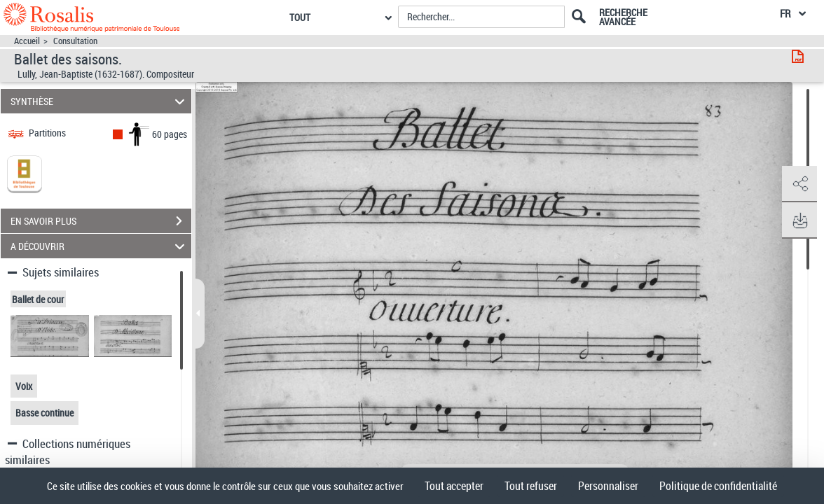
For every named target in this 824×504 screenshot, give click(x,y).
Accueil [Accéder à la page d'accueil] (27, 41)
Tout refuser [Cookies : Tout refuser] (531, 486)
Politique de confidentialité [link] (718, 486)
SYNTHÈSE (100, 101)
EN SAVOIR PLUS (101, 221)
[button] (799, 184)
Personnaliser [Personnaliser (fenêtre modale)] (608, 486)
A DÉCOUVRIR (100, 246)
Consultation (75, 41)
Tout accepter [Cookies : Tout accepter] (454, 486)
